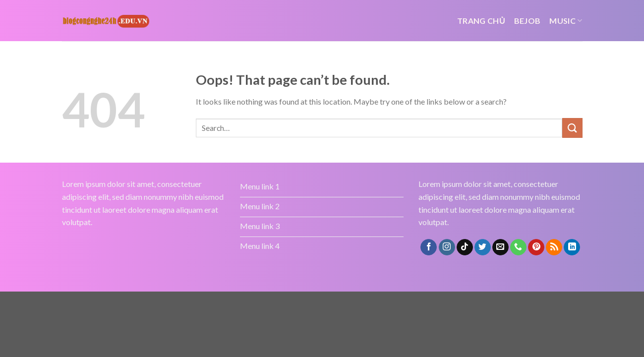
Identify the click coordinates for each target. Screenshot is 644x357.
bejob (527, 21)
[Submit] (572, 128)
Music (566, 21)
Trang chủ (481, 21)
